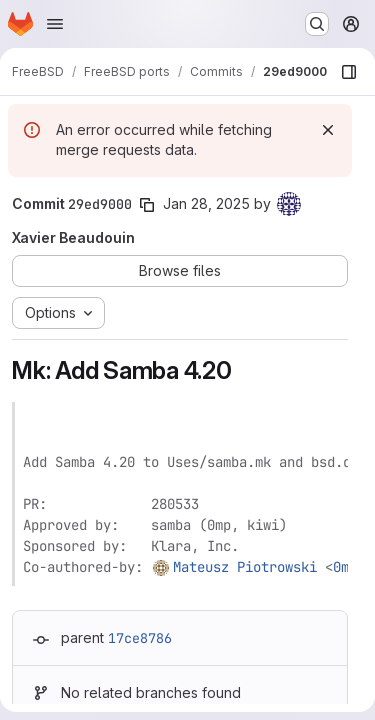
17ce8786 (140, 638)
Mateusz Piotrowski (245, 567)
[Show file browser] (349, 72)
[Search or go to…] (317, 24)
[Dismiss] (328, 130)
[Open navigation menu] (55, 24)
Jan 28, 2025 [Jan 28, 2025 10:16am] (206, 203)
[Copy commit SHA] (147, 205)
